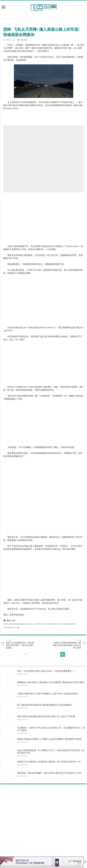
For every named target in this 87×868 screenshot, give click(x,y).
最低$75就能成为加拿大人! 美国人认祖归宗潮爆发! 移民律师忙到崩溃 (49, 739)
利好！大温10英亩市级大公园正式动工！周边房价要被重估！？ (46, 671)
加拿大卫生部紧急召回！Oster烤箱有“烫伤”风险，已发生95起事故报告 (20, 644)
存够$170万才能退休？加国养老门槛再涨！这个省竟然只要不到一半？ (50, 762)
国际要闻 (24, 40)
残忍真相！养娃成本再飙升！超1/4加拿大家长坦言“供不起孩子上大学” (50, 773)
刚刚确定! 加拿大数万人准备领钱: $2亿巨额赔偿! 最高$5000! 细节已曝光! (51, 682)
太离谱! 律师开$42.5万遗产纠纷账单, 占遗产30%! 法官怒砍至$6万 (48, 694)
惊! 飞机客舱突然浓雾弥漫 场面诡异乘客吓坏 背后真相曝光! (45, 705)
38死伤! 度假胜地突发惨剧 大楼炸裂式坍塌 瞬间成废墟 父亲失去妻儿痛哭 (67, 644)
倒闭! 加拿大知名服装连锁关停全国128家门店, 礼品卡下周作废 (46, 716)
